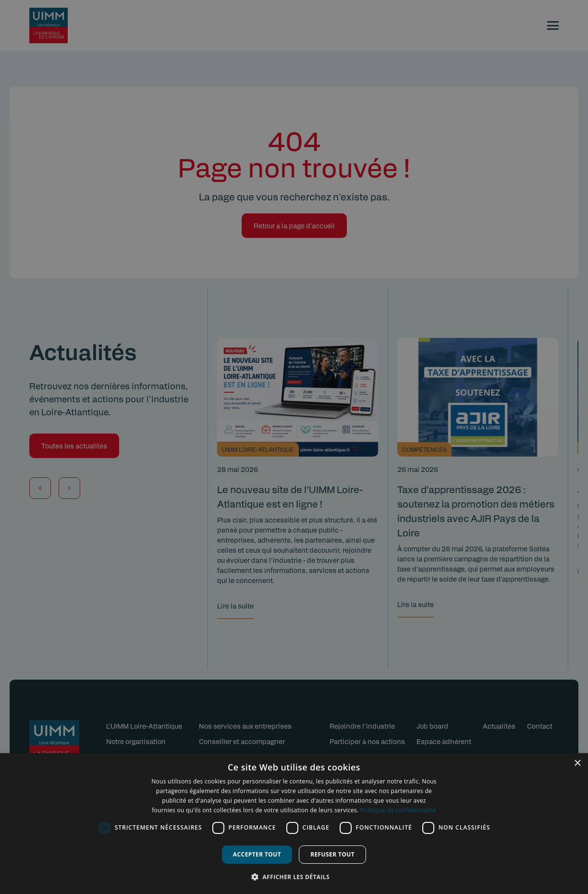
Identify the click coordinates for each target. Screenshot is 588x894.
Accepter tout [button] (257, 854)
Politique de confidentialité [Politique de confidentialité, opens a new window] (398, 810)
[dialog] (294, 824)
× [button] (577, 764)
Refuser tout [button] (332, 854)
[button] (294, 877)
